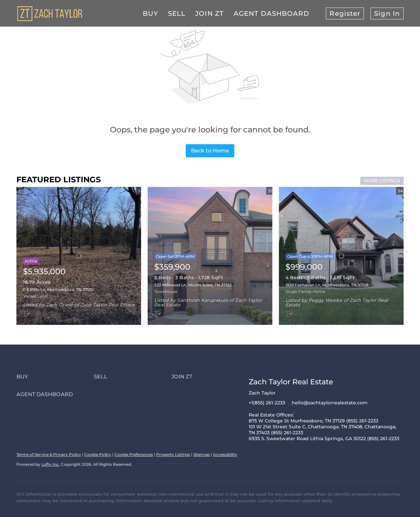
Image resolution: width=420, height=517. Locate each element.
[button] (55, 377)
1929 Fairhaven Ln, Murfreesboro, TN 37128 (327, 285)
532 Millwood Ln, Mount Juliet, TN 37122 (193, 285)
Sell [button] (177, 13)
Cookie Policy (98, 454)
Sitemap (201, 454)
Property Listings (173, 454)
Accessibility (225, 454)
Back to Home (210, 151)
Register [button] (345, 13)
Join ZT (210, 13)
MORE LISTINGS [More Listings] (382, 181)
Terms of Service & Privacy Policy (49, 454)
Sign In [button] (387, 13)
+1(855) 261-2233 (267, 403)
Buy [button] (150, 13)
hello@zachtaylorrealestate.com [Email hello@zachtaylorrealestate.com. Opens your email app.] (330, 403)
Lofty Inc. (51, 464)
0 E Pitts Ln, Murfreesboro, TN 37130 (58, 290)
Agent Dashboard (272, 13)
